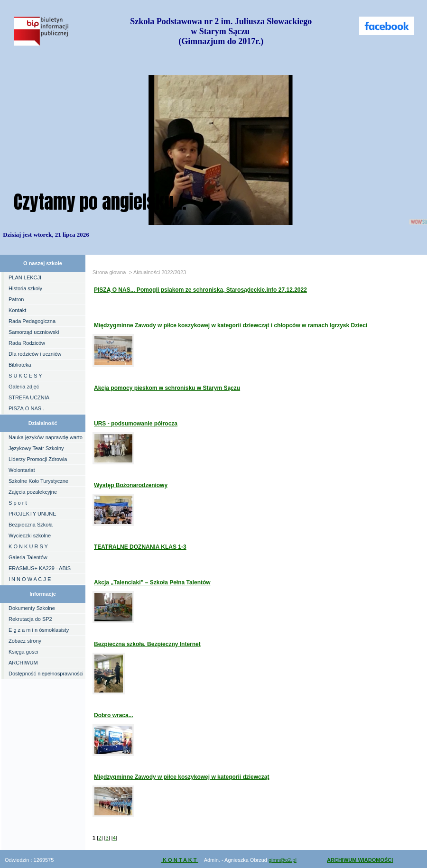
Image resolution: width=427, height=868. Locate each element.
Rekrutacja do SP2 (30, 619)
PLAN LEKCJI (25, 277)
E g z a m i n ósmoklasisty (39, 630)
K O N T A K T (180, 860)
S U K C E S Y (25, 376)
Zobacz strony (25, 641)
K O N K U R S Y (28, 546)
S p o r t (18, 503)
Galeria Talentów (28, 557)
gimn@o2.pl (283, 860)
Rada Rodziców (27, 343)
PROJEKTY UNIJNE (32, 514)
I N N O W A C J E (30, 579)
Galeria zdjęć (24, 387)
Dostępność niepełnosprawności (46, 674)
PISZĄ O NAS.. (26, 408)
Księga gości (23, 652)
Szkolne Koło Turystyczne (38, 481)
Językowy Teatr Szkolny (36, 448)
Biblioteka (20, 365)
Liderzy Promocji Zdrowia (38, 459)
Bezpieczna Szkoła (31, 525)
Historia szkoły (25, 288)
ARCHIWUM (23, 663)
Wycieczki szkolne (30, 536)
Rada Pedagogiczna (32, 321)
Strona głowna (109, 272)
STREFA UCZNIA (29, 397)
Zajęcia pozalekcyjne (33, 492)
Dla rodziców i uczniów (35, 354)
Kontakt (17, 310)
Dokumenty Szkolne (32, 608)
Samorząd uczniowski (34, 332)
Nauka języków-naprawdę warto (46, 437)
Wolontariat (22, 470)
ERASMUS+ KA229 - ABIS (40, 568)
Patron (16, 299)
